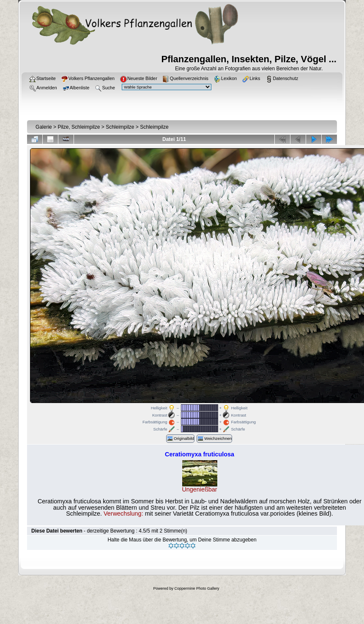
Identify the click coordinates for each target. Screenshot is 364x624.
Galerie (44, 127)
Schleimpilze (120, 127)
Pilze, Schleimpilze (79, 127)
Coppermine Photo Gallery (197, 588)
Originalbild (180, 439)
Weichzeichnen (214, 439)
